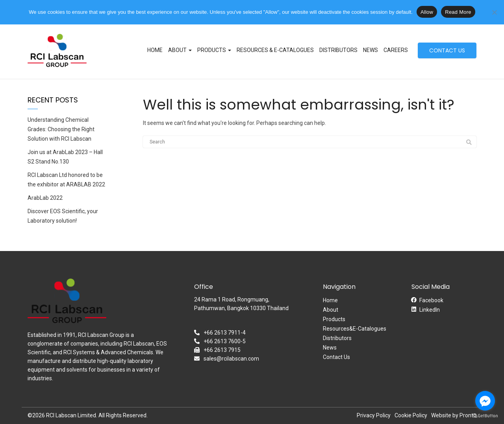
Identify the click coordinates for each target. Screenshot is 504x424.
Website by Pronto (454, 415)
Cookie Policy (411, 415)
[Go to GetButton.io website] (485, 416)
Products (214, 50)
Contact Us (336, 357)
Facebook (431, 300)
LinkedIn (430, 310)
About (180, 50)
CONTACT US (447, 50)
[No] (494, 12)
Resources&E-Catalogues (355, 329)
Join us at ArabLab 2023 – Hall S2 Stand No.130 (65, 157)
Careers (396, 50)
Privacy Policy (374, 415)
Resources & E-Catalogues (275, 50)
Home (155, 50)
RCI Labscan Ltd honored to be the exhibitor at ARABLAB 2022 (66, 180)
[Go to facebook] (485, 401)
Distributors (338, 50)
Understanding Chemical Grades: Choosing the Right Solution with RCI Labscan (61, 129)
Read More (458, 12)
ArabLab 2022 (45, 198)
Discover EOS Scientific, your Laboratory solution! (63, 216)
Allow (427, 12)
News (371, 50)
